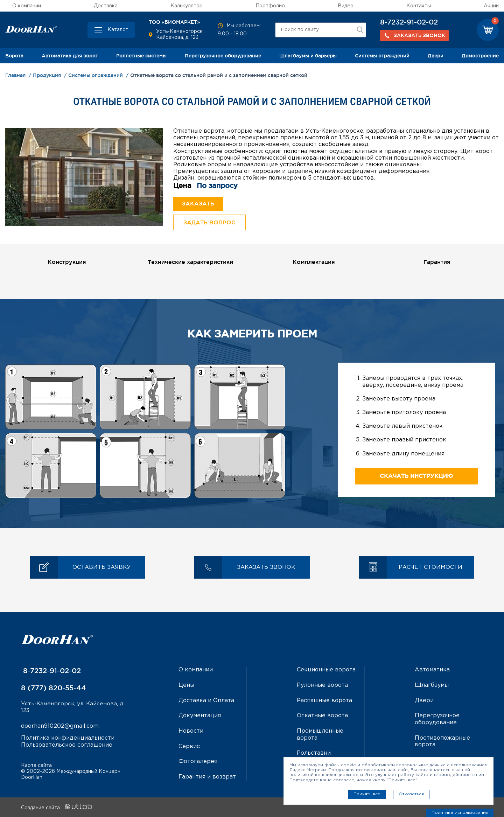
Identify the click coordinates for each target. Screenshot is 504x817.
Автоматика (432, 671)
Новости (191, 731)
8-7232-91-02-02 (409, 22)
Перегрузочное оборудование (223, 56)
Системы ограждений (382, 56)
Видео (346, 6)
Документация (200, 716)
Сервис (189, 746)
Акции (491, 6)
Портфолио (270, 6)
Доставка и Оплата (206, 701)
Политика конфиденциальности (68, 739)
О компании (27, 6)
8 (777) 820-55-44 (54, 689)
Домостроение (480, 56)
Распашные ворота (324, 701)
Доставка (106, 6)
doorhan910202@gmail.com (60, 728)
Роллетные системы (141, 56)
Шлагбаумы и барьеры (308, 56)
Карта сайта (36, 765)
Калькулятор (187, 6)
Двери (436, 56)
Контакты (419, 6)
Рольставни (314, 753)
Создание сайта (57, 808)
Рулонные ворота (322, 686)
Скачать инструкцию (416, 477)
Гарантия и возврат (207, 777)
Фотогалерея (198, 762)
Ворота (14, 56)
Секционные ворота (326, 671)
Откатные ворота (322, 716)
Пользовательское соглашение (67, 746)
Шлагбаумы (432, 686)
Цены (186, 686)
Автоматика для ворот (70, 56)
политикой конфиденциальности (326, 775)
